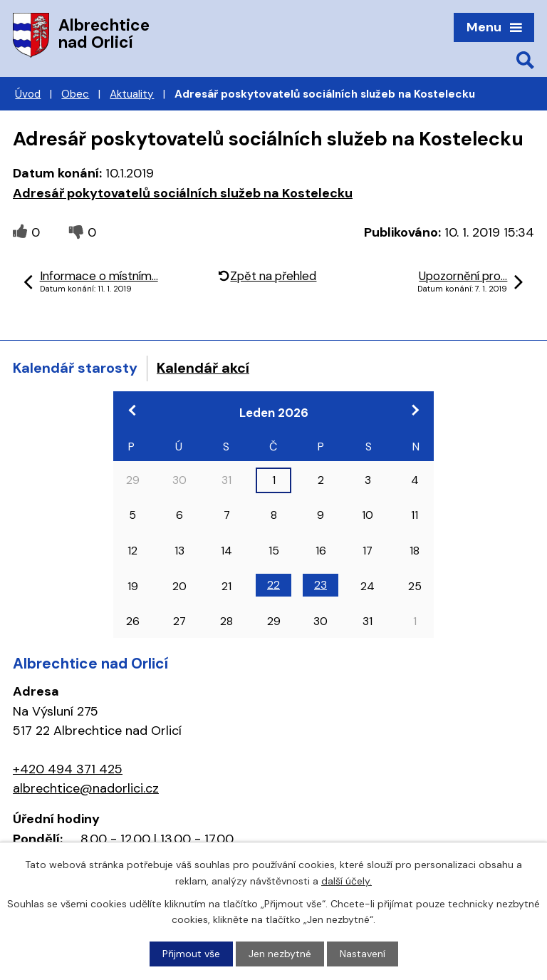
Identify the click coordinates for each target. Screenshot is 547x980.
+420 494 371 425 (68, 769)
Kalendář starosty (75, 368)
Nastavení (363, 954)
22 (273, 585)
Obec (75, 94)
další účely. (347, 880)
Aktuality (132, 94)
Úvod (28, 94)
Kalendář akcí (203, 368)
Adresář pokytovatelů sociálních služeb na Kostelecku (183, 193)
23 (321, 585)
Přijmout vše (191, 954)
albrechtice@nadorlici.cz (86, 788)
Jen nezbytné (280, 954)
